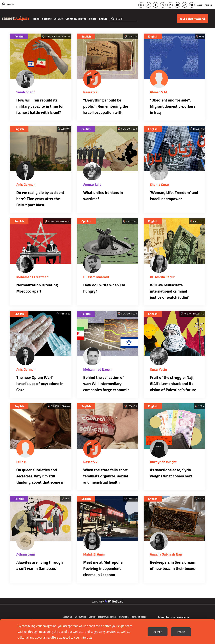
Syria (201, 406)
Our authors (80, 617)
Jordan (188, 314)
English (209, 5)
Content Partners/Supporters (103, 617)
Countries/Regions (76, 19)
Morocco (53, 221)
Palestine (199, 129)
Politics (19, 36)
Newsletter (124, 617)
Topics (36, 19)
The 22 (67, 36)
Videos (93, 19)
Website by (108, 602)
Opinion (86, 221)
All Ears (59, 19)
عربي (200, 5)
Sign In (10, 4)
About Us (68, 617)
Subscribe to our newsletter (174, 617)
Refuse (181, 632)
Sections (47, 19)
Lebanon (132, 36)
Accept (158, 632)
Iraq (201, 36)
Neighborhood (53, 36)
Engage (103, 19)
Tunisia (55, 406)
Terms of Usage (139, 617)
